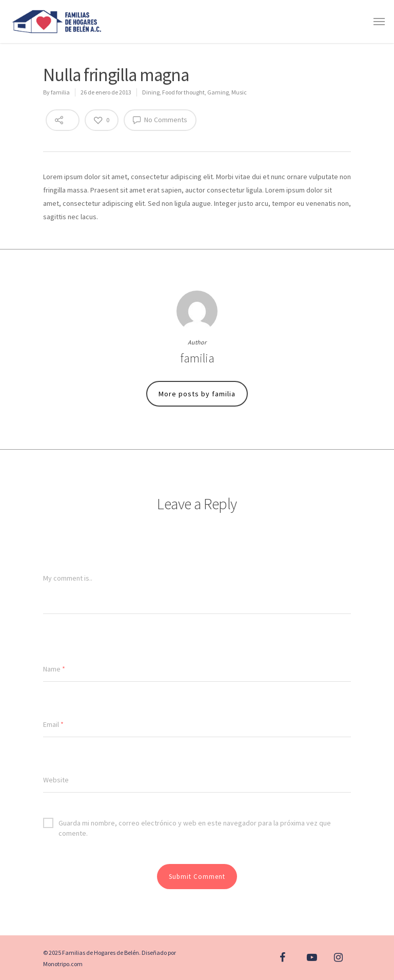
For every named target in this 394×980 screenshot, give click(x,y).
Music (239, 92)
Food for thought (183, 92)
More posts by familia (197, 394)
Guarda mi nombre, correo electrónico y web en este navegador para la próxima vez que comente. (187, 823)
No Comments (160, 120)
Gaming (218, 92)
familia (60, 92)
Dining (151, 92)
